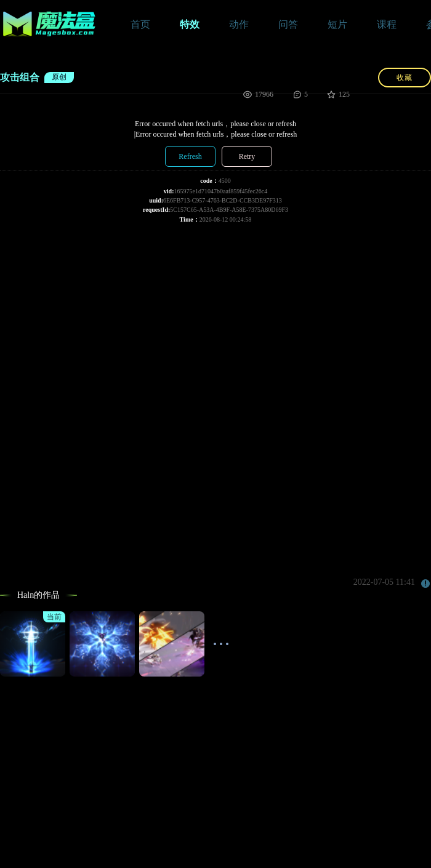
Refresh (190, 156)
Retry (247, 156)
